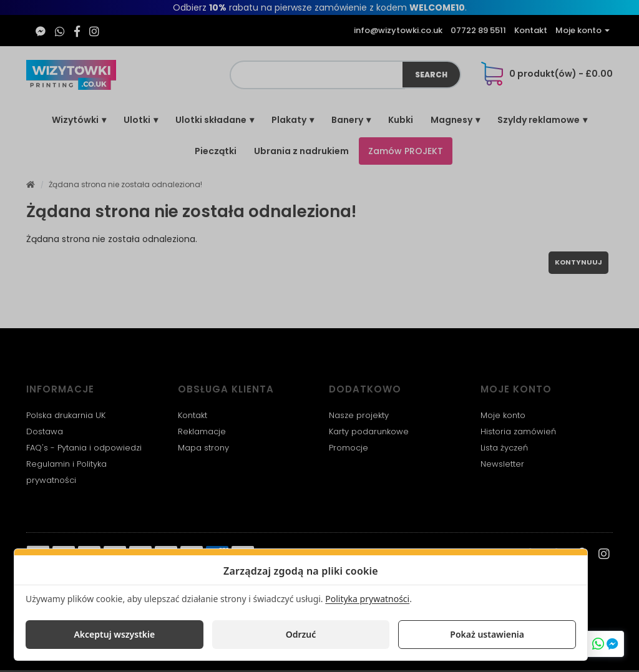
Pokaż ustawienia (487, 634)
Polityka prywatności (367, 599)
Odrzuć (301, 634)
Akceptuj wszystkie (114, 634)
